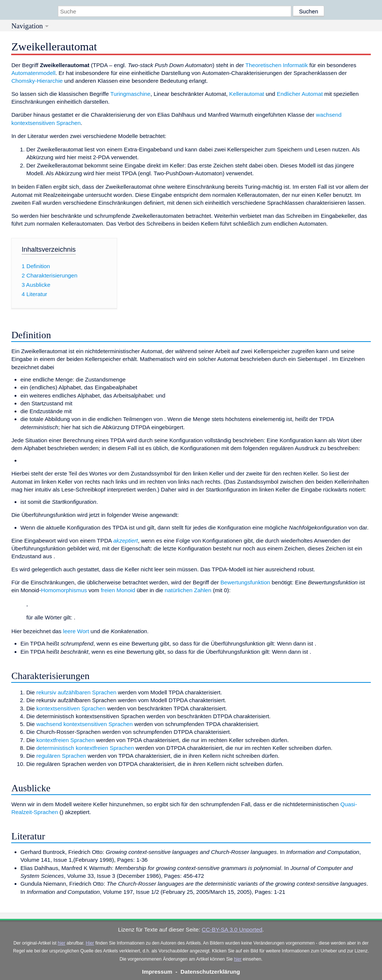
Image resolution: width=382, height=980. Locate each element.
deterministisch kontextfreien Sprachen (85, 748)
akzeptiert (126, 541)
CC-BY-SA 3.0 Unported (232, 929)
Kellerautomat (247, 94)
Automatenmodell (33, 73)
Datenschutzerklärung (210, 972)
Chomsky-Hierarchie (37, 81)
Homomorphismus (64, 590)
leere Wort (76, 631)
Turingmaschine (130, 94)
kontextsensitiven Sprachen (71, 708)
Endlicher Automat (300, 94)
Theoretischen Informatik (277, 65)
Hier (90, 943)
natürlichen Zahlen (188, 590)
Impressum (157, 972)
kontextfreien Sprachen (65, 740)
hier (62, 943)
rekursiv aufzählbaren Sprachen (76, 692)
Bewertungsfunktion (245, 582)
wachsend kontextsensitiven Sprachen (84, 724)
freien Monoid (118, 590)
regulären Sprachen (61, 756)
